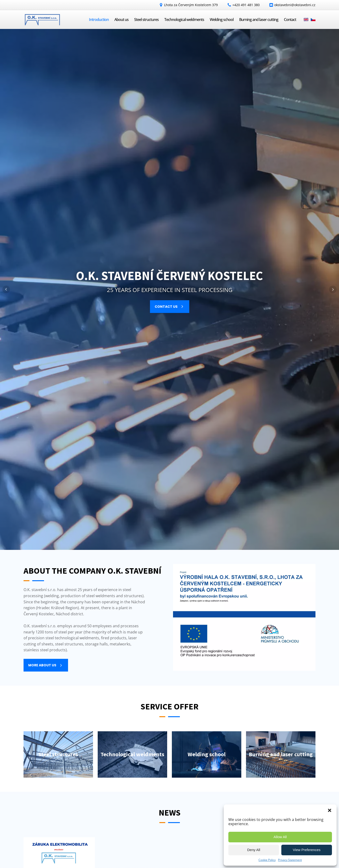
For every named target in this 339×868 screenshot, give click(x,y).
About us (121, 20)
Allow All (280, 837)
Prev (6, 289)
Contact (290, 20)
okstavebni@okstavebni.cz (295, 5)
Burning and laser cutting (259, 20)
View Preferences (307, 850)
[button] (330, 810)
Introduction (99, 20)
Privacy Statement (290, 860)
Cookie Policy (267, 860)
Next (333, 289)
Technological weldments (184, 20)
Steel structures (146, 20)
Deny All (254, 850)
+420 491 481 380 (246, 5)
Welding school (222, 20)
